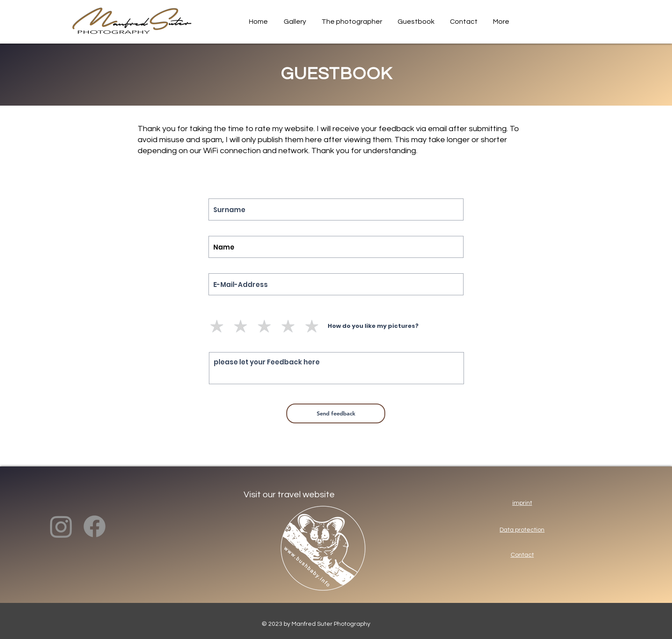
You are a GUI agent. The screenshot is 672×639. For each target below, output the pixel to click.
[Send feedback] (336, 413)
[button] (294, 22)
